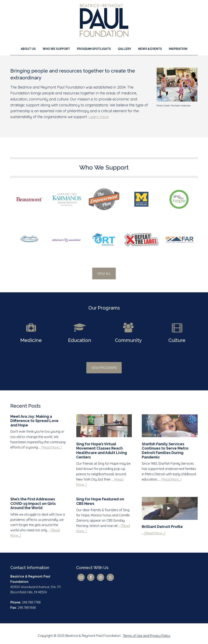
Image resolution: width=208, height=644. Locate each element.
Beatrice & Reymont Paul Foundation (104, 20)
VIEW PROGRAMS (104, 364)
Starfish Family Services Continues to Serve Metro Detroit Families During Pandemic (165, 446)
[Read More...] (52, 443)
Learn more (99, 117)
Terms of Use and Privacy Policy (147, 632)
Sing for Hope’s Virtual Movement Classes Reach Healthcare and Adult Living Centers (102, 446)
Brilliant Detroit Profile (162, 523)
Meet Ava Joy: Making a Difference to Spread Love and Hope (34, 417)
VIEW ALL (104, 273)
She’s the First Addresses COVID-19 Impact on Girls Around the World (33, 499)
